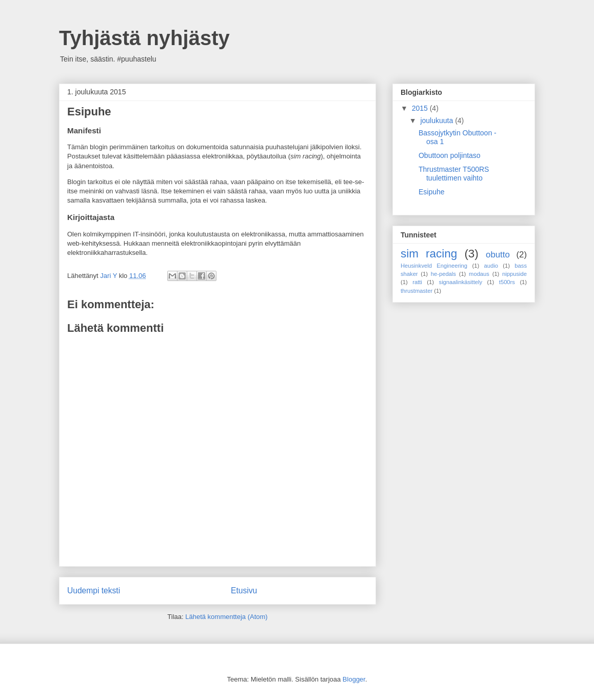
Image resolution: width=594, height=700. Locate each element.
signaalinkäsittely (461, 282)
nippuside (514, 274)
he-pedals (443, 274)
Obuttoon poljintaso (450, 155)
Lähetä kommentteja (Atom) (226, 617)
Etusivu (244, 591)
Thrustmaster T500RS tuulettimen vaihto (454, 174)
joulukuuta (438, 121)
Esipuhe (432, 192)
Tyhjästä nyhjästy (144, 38)
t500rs (507, 282)
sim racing (429, 254)
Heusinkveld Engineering (434, 266)
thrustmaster (417, 291)
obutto (498, 255)
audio (491, 266)
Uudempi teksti (94, 591)
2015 (421, 108)
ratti (417, 282)
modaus (479, 274)
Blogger (354, 679)
